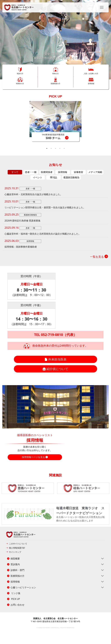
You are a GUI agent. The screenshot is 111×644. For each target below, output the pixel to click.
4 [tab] (60, 148)
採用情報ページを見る (35, 457)
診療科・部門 (16, 570)
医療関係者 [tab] (47, 172)
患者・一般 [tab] (31, 172)
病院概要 (13, 559)
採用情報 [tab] (63, 172)
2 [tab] (51, 148)
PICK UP (56, 96)
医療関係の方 (16, 576)
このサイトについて (17, 544)
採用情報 (13, 582)
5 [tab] (64, 148)
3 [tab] (55, 148)
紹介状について (55, 369)
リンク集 (14, 593)
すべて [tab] (15, 172)
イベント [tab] (38, 177)
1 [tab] (47, 148)
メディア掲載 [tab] (95, 172)
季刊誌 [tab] (53, 177)
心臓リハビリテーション (22, 587)
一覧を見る (99, 257)
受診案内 (13, 564)
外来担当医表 (55, 359)
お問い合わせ (16, 605)
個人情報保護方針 (16, 548)
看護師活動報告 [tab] (71, 177)
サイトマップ (14, 552)
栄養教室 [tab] (78, 172)
